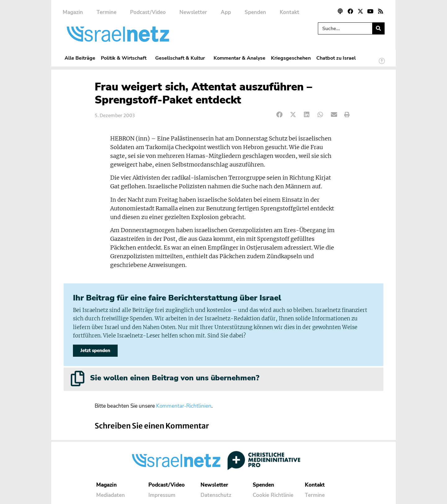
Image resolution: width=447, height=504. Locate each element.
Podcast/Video (148, 12)
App (226, 12)
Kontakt (289, 12)
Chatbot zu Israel (336, 58)
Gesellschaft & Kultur (182, 58)
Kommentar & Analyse (239, 58)
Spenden (255, 12)
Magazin (73, 12)
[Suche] (378, 28)
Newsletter (193, 12)
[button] (280, 115)
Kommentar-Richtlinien (184, 406)
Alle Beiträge (80, 58)
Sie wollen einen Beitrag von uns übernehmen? (175, 378)
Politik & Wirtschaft (125, 58)
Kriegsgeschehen (291, 58)
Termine (106, 12)
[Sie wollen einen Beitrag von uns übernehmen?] (78, 378)
